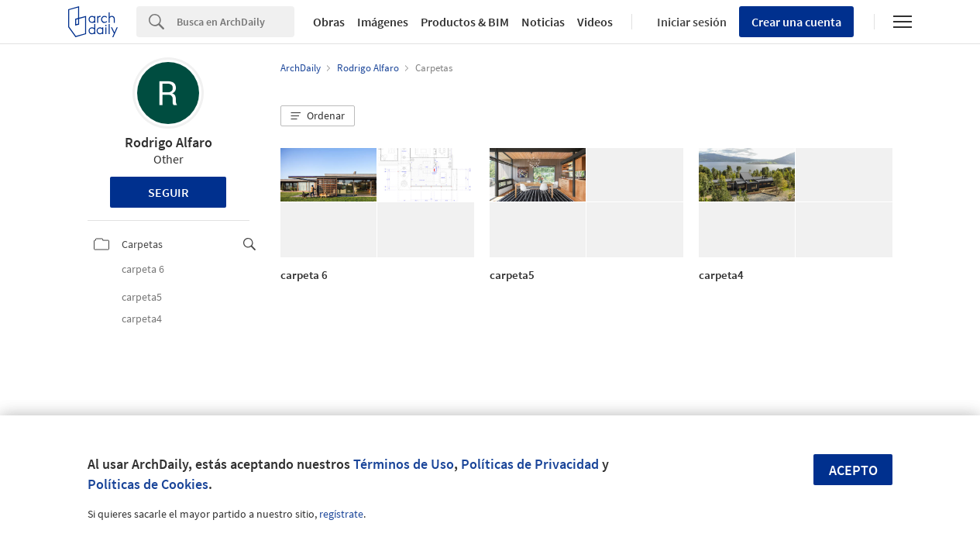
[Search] (236, 22)
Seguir (168, 192)
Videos (595, 22)
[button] (318, 116)
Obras (329, 22)
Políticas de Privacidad (530, 464)
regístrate (341, 514)
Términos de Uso (404, 464)
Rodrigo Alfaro (168, 142)
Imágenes (383, 22)
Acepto (853, 470)
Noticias (543, 22)
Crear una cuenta (796, 22)
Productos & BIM (465, 22)
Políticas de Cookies (148, 484)
